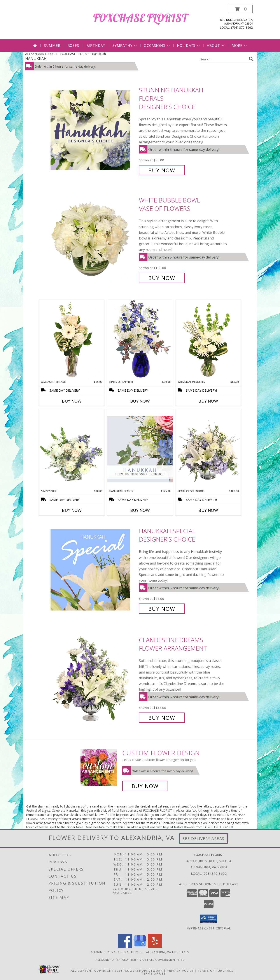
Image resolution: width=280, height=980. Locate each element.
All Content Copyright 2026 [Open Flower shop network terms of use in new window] (97, 970)
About (216, 46)
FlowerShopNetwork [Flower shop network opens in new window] (143, 970)
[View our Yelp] (155, 946)
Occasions (157, 46)
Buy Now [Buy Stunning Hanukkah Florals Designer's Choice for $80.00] (162, 170)
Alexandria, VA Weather (116, 959)
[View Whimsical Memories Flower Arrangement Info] (208, 340)
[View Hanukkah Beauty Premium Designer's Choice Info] (140, 449)
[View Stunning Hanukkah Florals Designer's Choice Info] (94, 130)
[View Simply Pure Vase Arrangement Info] (72, 449)
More (240, 46)
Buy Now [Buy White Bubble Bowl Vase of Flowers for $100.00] (162, 278)
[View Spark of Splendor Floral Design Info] (208, 449)
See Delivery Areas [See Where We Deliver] (204, 838)
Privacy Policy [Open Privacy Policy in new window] (180, 970)
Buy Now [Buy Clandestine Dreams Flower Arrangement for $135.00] (162, 718)
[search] (251, 59)
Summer (52, 46)
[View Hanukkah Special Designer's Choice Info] (94, 570)
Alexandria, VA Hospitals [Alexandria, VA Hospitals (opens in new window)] (168, 952)
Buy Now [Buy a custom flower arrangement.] (145, 786)
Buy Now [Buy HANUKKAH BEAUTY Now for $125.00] (140, 510)
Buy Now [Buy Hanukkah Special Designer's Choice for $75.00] (162, 609)
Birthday (96, 46)
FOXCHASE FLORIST (140, 18)
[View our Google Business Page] (140, 946)
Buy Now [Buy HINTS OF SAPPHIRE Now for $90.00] (140, 401)
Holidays (189, 46)
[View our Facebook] (125, 946)
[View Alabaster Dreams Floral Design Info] (72, 340)
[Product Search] (223, 59)
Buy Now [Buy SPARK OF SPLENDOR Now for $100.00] (208, 510)
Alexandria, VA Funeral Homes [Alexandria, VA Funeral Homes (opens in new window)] (117, 952)
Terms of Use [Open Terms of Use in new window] (154, 973)
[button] (241, 9)
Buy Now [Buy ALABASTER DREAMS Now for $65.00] (72, 401)
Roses (73, 46)
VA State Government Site (162, 959)
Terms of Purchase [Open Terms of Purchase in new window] (216, 970)
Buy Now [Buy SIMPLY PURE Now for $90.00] (72, 510)
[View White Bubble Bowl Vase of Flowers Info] (94, 239)
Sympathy (125, 46)
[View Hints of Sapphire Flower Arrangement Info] (140, 340)
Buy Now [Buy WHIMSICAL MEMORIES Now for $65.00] (208, 401)
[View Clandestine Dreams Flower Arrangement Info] (94, 679)
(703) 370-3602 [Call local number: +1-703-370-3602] (242, 27)
